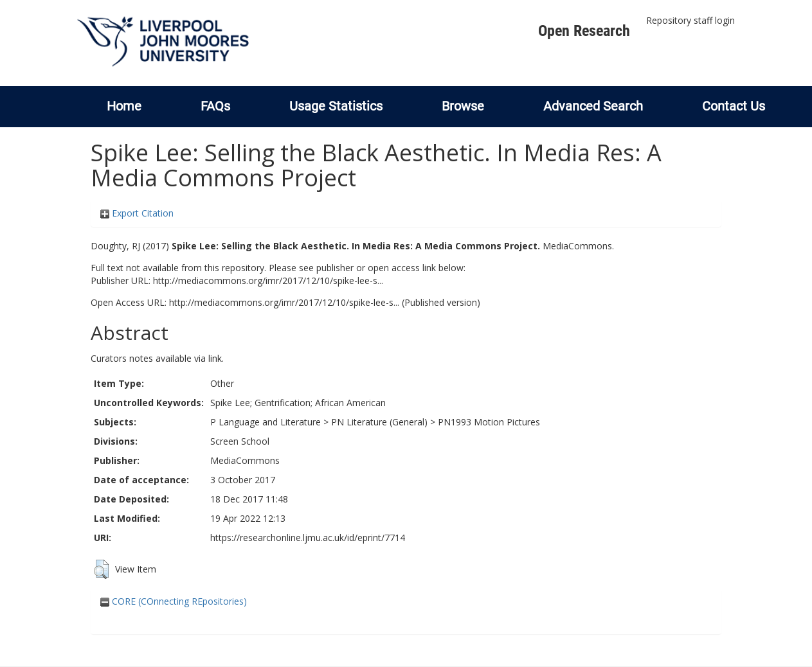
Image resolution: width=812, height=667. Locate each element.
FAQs (215, 106)
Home (124, 106)
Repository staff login (690, 20)
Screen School (240, 441)
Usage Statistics (336, 106)
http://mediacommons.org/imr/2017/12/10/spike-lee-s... (268, 280)
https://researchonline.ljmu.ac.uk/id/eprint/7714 (308, 538)
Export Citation (137, 213)
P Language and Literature (266, 422)
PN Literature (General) (379, 422)
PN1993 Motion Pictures (489, 422)
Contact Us (734, 106)
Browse (463, 106)
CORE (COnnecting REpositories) (174, 601)
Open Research (584, 31)
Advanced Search (593, 106)
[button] (101, 569)
